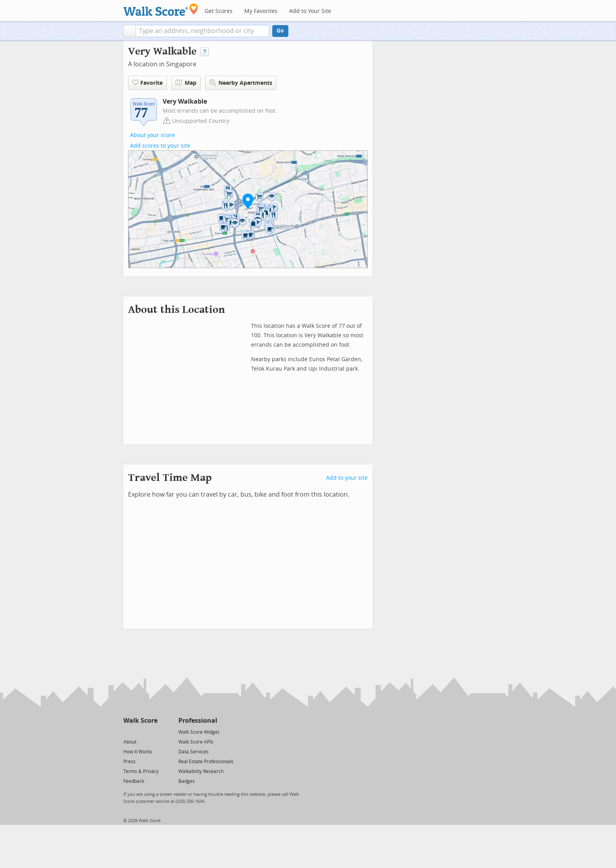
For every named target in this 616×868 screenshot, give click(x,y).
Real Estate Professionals (206, 762)
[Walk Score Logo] (161, 10)
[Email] (152, 732)
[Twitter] (128, 732)
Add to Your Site (310, 11)
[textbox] (203, 31)
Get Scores (219, 11)
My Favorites (261, 11)
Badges (187, 781)
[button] (129, 31)
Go (280, 31)
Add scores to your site (160, 146)
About (130, 742)
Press (129, 762)
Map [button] (186, 83)
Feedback (134, 781)
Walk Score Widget (199, 732)
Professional (198, 721)
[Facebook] (140, 732)
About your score (152, 135)
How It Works (138, 752)
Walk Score (140, 721)
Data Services (193, 752)
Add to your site (347, 478)
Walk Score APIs (196, 742)
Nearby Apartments (241, 83)
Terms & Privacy (141, 771)
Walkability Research (201, 771)
